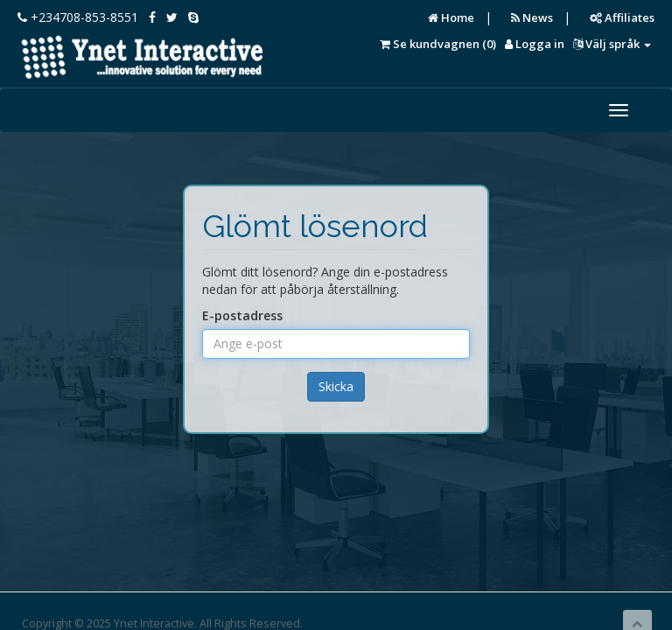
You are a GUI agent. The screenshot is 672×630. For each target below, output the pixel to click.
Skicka (336, 386)
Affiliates (622, 17)
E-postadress (242, 315)
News (532, 17)
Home (451, 17)
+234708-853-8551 (78, 17)
